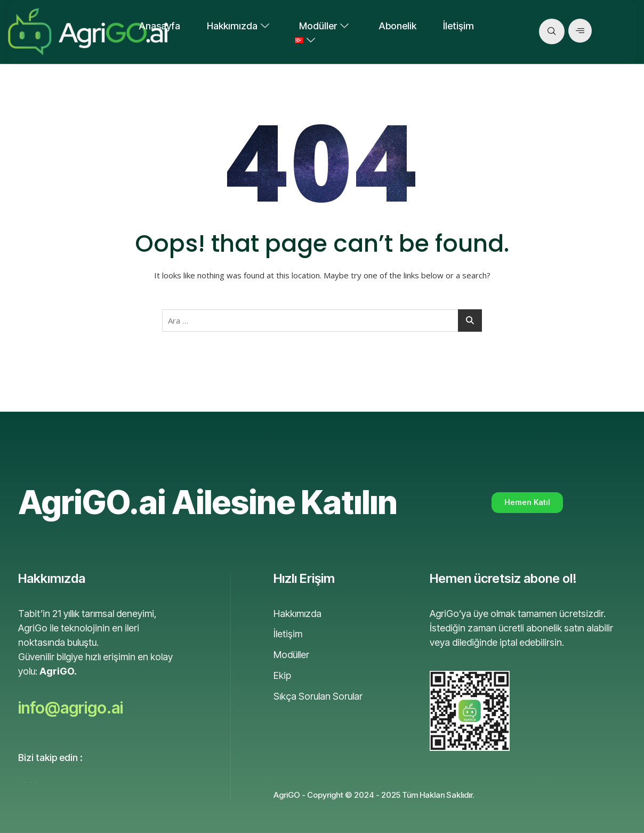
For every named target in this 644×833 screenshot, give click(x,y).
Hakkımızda (238, 26)
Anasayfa (159, 26)
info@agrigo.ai (71, 708)
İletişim (458, 26)
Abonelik (397, 26)
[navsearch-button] (552, 31)
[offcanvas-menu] (580, 31)
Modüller (324, 26)
